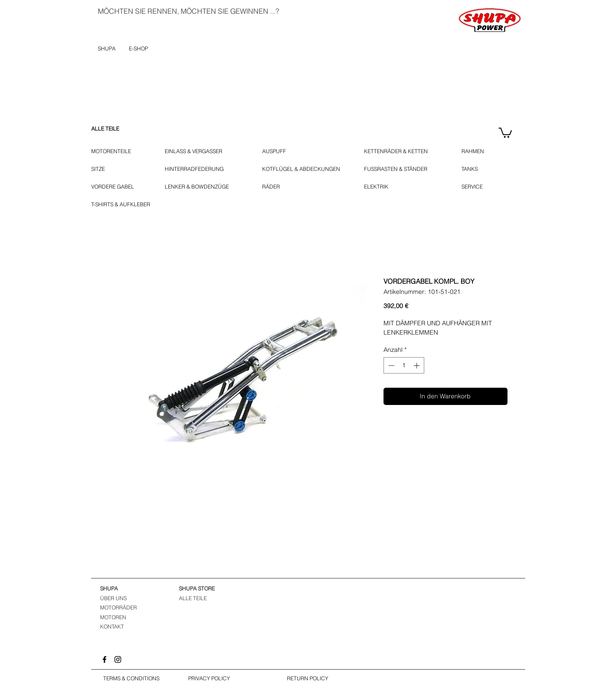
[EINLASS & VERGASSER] (198, 151)
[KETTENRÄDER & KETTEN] (400, 151)
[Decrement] (390, 365)
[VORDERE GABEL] (115, 187)
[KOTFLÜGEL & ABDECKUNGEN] (301, 169)
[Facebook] (105, 659)
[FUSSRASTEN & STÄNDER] (401, 169)
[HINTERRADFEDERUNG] (194, 169)
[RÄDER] (275, 187)
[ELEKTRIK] (379, 187)
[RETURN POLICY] (308, 679)
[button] (505, 132)
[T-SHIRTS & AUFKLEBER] (121, 204)
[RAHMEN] (474, 151)
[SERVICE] (472, 187)
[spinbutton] (404, 365)
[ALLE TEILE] (116, 129)
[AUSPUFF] (276, 151)
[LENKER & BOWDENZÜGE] (201, 187)
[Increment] (417, 365)
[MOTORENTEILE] (116, 151)
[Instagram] (118, 659)
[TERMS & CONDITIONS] (132, 679)
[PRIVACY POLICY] (209, 679)
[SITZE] (101, 169)
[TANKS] (475, 169)
